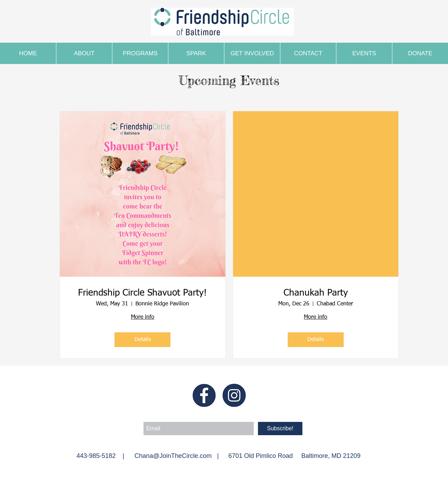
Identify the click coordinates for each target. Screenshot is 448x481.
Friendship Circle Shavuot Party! (142, 293)
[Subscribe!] (280, 429)
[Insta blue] (234, 395)
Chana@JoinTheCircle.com (173, 456)
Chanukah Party (316, 293)
